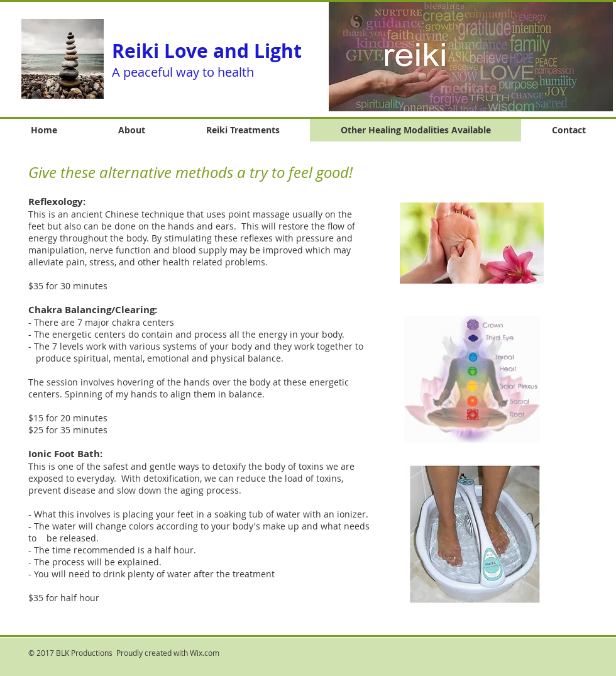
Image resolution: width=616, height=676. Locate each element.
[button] (471, 56)
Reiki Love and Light (207, 51)
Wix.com (205, 653)
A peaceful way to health (183, 72)
